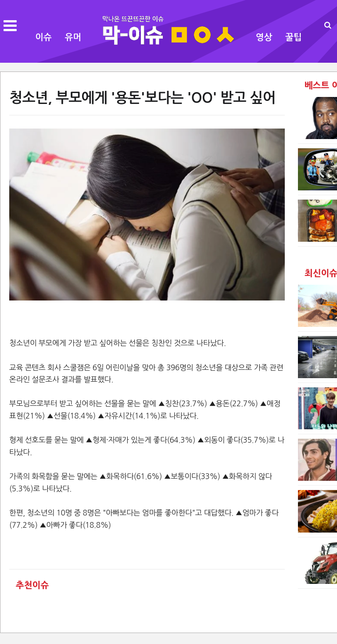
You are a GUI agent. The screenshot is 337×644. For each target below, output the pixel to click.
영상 (264, 37)
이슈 (43, 37)
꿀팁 (294, 37)
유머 (73, 37)
